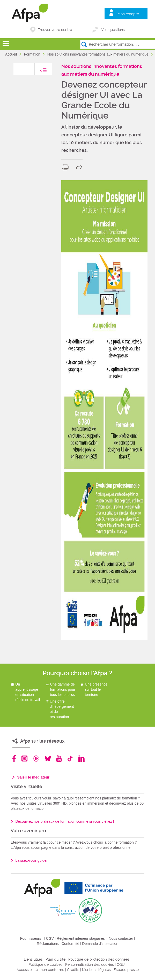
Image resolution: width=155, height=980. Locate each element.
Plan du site (56, 959)
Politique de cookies (45, 965)
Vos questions (113, 30)
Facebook (14, 759)
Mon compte (128, 14)
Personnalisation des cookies (90, 965)
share (80, 167)
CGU (121, 965)
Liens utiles (33, 959)
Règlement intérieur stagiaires (81, 938)
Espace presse (126, 970)
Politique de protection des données (99, 959)
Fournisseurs (31, 938)
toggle (38, 72)
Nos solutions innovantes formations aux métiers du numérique (98, 54)
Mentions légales (96, 970)
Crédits (73, 970)
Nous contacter (121, 938)
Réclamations (48, 944)
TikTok (70, 759)
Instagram (24, 759)
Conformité (70, 944)
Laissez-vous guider (31, 860)
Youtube (59, 759)
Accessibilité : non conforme (40, 970)
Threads (36, 759)
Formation (32, 54)
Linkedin (82, 759)
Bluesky (48, 759)
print (66, 167)
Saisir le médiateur (33, 777)
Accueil (12, 54)
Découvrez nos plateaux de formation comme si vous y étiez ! (65, 821)
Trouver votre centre (55, 30)
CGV (50, 938)
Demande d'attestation (100, 944)
